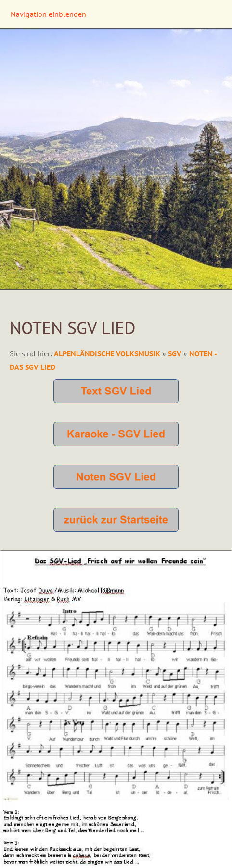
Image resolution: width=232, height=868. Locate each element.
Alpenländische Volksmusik (108, 353)
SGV (175, 353)
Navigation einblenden (48, 14)
